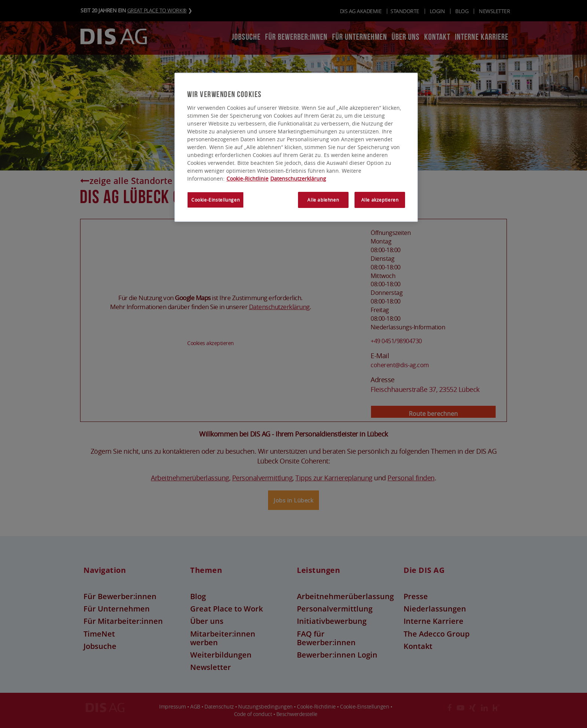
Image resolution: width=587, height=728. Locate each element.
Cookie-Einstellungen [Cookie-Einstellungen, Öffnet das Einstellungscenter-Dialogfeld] (215, 200)
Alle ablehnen (323, 200)
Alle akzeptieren (380, 200)
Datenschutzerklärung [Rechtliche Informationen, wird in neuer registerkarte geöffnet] (298, 179)
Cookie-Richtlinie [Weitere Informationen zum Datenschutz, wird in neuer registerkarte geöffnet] (247, 179)
